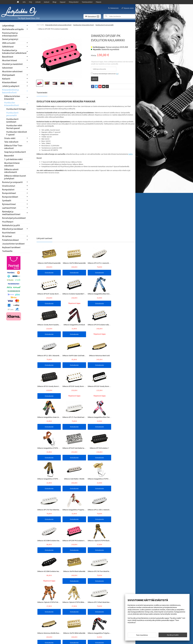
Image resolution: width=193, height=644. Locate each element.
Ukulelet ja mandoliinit (12, 64)
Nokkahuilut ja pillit (11, 225)
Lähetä (95, 78)
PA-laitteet (7, 236)
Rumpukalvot (8, 190)
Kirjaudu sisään (129, 8)
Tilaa (40, 582)
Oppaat (63, 2)
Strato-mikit (10, 138)
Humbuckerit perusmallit (12, 114)
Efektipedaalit (9, 75)
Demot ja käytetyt (10, 39)
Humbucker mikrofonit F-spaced (17, 133)
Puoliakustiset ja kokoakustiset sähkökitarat (14, 52)
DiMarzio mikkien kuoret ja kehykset (15, 177)
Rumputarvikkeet (10, 197)
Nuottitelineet (9, 233)
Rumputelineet (9, 193)
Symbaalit (7, 201)
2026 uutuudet (9, 43)
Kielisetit (6, 79)
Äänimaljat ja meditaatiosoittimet (11, 213)
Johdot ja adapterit (11, 86)
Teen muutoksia (142, 636)
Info (24, 2)
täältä (130, 154)
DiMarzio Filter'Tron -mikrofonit (14, 147)
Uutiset (47, 2)
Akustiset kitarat (10, 60)
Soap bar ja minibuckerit (15, 152)
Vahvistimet (7, 68)
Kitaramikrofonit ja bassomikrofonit (10, 91)
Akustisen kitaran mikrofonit (12, 164)
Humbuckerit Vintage (16, 109)
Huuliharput (8, 222)
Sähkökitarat (8, 47)
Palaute (99, 2)
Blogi (55, 2)
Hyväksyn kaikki (173, 636)
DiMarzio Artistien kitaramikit (12, 98)
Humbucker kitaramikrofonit (12, 104)
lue (117, 74)
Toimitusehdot (87, 2)
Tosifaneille (7, 251)
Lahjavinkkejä (8, 26)
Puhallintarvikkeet (10, 240)
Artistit (38, 2)
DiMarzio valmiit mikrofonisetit (11, 171)
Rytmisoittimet (9, 204)
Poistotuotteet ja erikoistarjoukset (10, 34)
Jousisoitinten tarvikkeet (13, 244)
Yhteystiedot (74, 2)
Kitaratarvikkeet (9, 82)
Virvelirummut (9, 186)
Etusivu (6, 568)
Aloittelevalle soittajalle (13, 29)
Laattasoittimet (9, 208)
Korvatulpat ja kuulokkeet (14, 218)
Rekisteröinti (114, 8)
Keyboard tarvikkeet (11, 247)
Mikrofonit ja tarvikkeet (13, 229)
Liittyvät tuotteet (44, 238)
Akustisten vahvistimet (12, 71)
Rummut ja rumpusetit (12, 182)
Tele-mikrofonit (11, 142)
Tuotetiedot (42, 92)
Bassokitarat (8, 57)
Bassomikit (9, 156)
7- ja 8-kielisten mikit (13, 159)
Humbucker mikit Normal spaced (14, 127)
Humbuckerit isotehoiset (12, 120)
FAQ (31, 2)
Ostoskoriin (46, 272)
